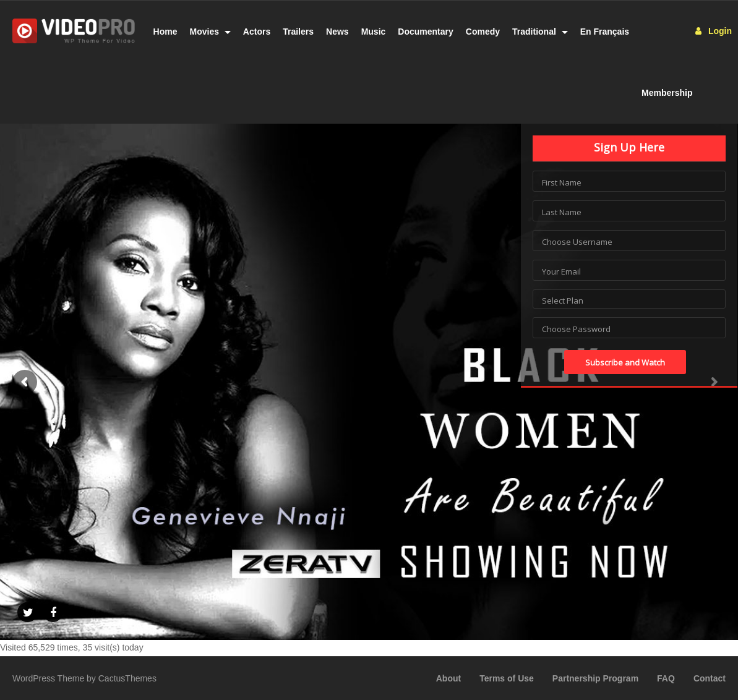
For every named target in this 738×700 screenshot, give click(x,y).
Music (374, 32)
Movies (210, 32)
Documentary (425, 32)
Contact (710, 678)
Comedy (483, 32)
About (448, 678)
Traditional (540, 32)
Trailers (298, 32)
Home (165, 32)
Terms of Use (507, 678)
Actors (257, 32)
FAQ (666, 678)
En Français (605, 32)
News (337, 32)
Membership (667, 93)
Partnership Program (595, 678)
